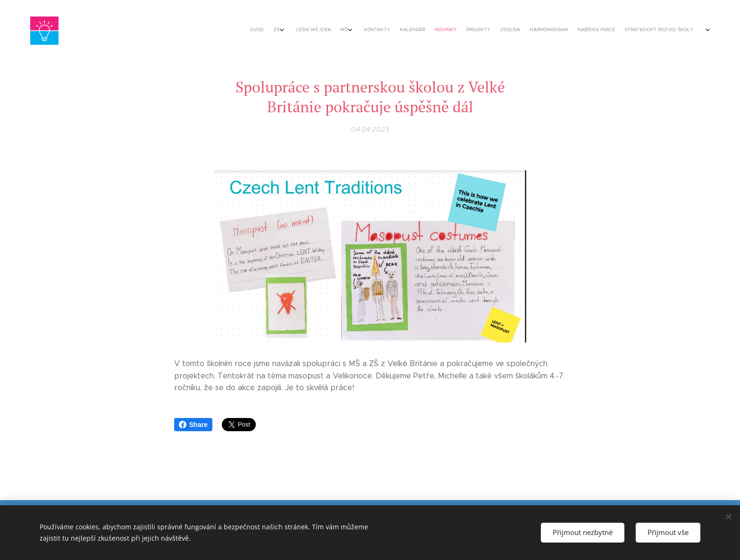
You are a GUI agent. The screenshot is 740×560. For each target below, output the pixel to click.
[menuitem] (489, 31)
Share (193, 425)
